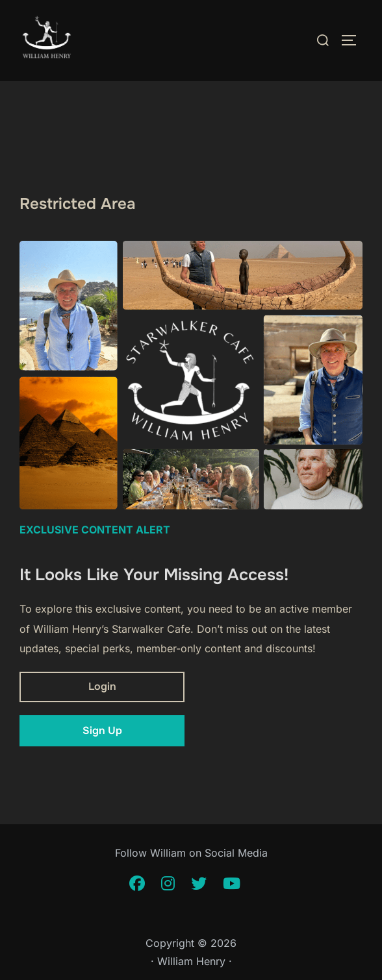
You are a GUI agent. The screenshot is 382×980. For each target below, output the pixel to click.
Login (102, 686)
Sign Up (102, 730)
